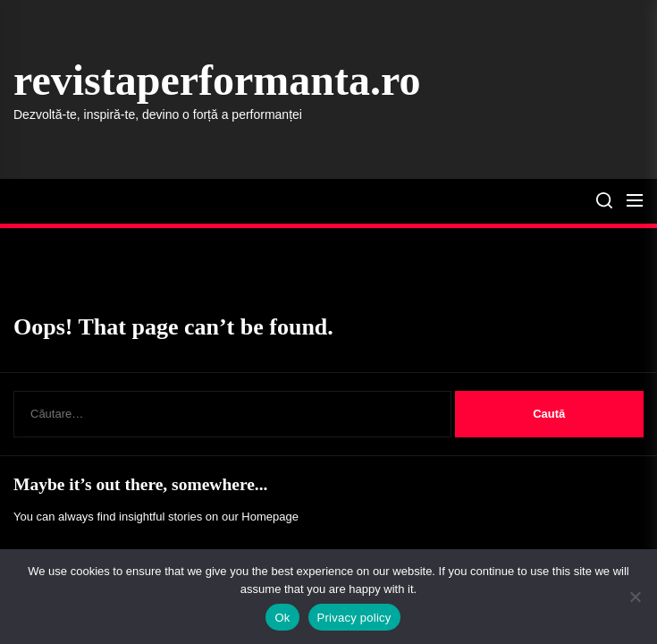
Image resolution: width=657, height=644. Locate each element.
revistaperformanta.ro (217, 80)
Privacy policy (354, 618)
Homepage (270, 517)
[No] (635, 597)
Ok (282, 618)
